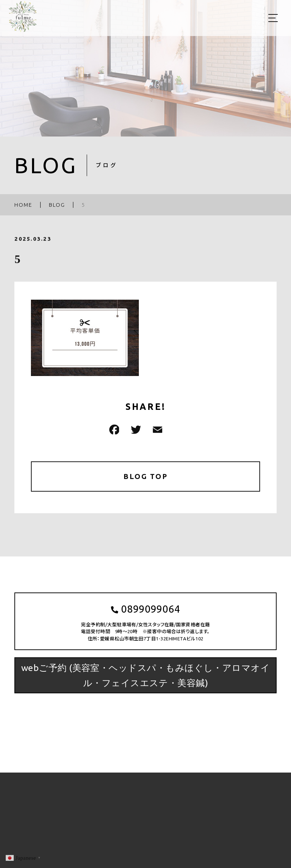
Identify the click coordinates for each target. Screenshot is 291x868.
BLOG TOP (145, 476)
